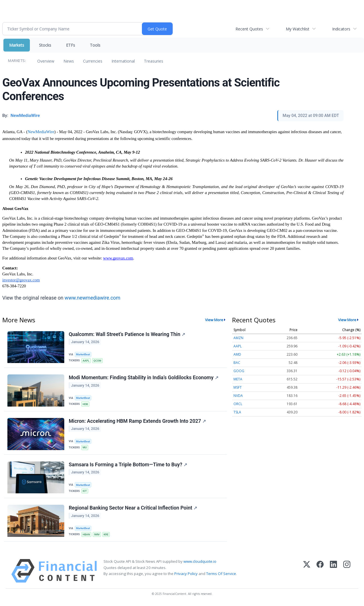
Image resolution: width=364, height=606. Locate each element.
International (123, 61)
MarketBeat (83, 354)
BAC (237, 363)
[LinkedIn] (333, 572)
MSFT (238, 387)
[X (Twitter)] (307, 572)
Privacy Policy (186, 575)
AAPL (86, 361)
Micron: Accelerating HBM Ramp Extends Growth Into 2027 (137, 422)
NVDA (238, 396)
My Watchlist (298, 29)
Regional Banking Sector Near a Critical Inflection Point (133, 509)
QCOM (98, 361)
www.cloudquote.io (200, 563)
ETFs (71, 45)
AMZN (238, 338)
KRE (107, 536)
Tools (95, 45)
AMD (237, 354)
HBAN (86, 536)
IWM (97, 536)
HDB (85, 404)
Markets (17, 45)
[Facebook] (320, 572)
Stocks (45, 45)
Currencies (93, 61)
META (238, 379)
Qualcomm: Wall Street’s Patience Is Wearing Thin (127, 334)
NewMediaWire (41, 132)
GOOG (239, 371)
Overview (46, 61)
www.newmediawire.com (92, 298)
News (69, 61)
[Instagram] (347, 572)
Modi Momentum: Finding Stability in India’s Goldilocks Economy (144, 378)
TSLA (237, 412)
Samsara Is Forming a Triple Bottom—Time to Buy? (128, 465)
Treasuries (154, 61)
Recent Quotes (249, 29)
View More (214, 320)
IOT (85, 492)
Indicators (341, 29)
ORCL (238, 404)
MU (85, 448)
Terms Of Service (221, 575)
